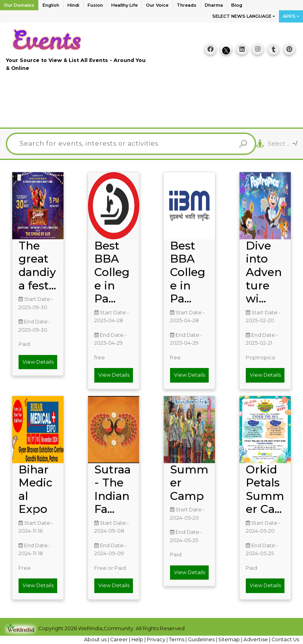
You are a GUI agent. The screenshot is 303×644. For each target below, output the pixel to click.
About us (96, 639)
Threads (187, 5)
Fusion (95, 5)
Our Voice (157, 5)
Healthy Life (124, 5)
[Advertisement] (151, 104)
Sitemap (230, 639)
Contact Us (285, 639)
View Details (38, 362)
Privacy (157, 639)
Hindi (73, 5)
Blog (237, 5)
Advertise (256, 639)
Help (138, 639)
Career (120, 639)
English (51, 5)
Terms (177, 639)
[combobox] (282, 144)
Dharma (214, 5)
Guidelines (202, 639)
